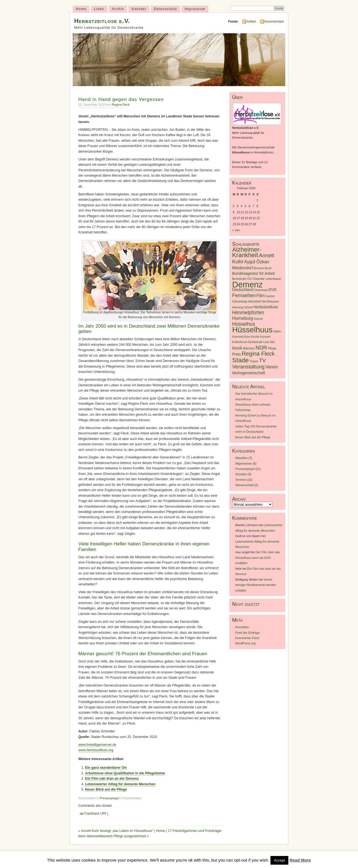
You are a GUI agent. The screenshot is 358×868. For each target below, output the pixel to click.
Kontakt (139, 9)
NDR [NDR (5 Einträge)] (261, 348)
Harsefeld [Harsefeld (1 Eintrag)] (254, 301)
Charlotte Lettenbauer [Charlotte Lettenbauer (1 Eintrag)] (267, 279)
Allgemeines (244, 463)
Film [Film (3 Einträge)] (261, 296)
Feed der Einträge (248, 633)
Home (81, 9)
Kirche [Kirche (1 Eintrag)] (255, 337)
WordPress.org (245, 643)
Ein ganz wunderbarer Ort (106, 768)
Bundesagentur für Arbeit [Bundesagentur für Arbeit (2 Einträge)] (253, 274)
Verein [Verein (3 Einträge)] (272, 367)
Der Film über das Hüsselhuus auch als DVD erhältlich (258, 558)
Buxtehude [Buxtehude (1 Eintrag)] (239, 279)
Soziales (241, 474)
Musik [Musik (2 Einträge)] (237, 348)
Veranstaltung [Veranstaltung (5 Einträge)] (248, 367)
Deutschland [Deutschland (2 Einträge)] (243, 290)
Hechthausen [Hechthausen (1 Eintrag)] (270, 301)
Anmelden (242, 627)
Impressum (195, 9)
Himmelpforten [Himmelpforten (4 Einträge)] (248, 313)
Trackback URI (95, 813)
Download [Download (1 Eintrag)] (261, 290)
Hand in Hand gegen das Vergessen (121, 99)
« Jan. (236, 230)
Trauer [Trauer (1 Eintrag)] (254, 361)
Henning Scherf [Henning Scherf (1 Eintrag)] (242, 307)
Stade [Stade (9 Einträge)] (240, 360)
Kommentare (274, 22)
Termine (241, 480)
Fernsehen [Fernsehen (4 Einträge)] (244, 295)
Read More (300, 860)
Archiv (118, 9)
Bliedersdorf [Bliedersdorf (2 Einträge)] (242, 268)
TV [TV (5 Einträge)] (263, 360)
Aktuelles (241, 458)
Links (99, 9)
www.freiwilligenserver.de (97, 745)
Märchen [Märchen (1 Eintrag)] (249, 348)
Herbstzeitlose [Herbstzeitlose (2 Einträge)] (266, 307)
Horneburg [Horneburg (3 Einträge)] (243, 318)
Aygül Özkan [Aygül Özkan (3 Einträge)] (257, 262)
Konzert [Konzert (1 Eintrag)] (265, 337)
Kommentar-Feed (247, 638)
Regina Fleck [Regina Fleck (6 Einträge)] (258, 354)
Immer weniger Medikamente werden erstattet (256, 585)
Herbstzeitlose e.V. (102, 21)
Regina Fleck (121, 105)
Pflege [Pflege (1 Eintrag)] (272, 348)
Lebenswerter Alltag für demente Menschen (120, 784)
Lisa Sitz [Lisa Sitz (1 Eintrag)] (269, 342)
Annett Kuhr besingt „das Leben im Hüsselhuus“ (117, 831)
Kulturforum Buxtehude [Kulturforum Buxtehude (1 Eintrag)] (247, 342)
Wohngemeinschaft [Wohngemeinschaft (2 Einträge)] (249, 373)
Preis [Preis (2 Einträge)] (236, 354)
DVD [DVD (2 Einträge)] (273, 290)
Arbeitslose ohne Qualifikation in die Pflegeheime (125, 773)
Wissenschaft (244, 485)
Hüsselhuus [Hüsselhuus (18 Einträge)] (252, 330)
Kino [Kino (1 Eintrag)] (247, 337)
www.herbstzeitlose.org (96, 750)
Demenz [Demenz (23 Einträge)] (247, 284)
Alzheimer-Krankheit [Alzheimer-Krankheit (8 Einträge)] (247, 252)
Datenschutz (165, 9)
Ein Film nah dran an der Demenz (112, 779)
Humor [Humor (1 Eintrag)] (258, 319)
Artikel (251, 22)
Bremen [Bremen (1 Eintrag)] (259, 268)
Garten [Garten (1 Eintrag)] (270, 296)
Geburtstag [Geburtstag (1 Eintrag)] (240, 301)
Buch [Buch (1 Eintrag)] (268, 268)
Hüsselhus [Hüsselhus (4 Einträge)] (244, 324)
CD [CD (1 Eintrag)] (249, 279)
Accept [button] (279, 860)
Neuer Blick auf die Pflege (106, 789)
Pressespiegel (109, 798)
